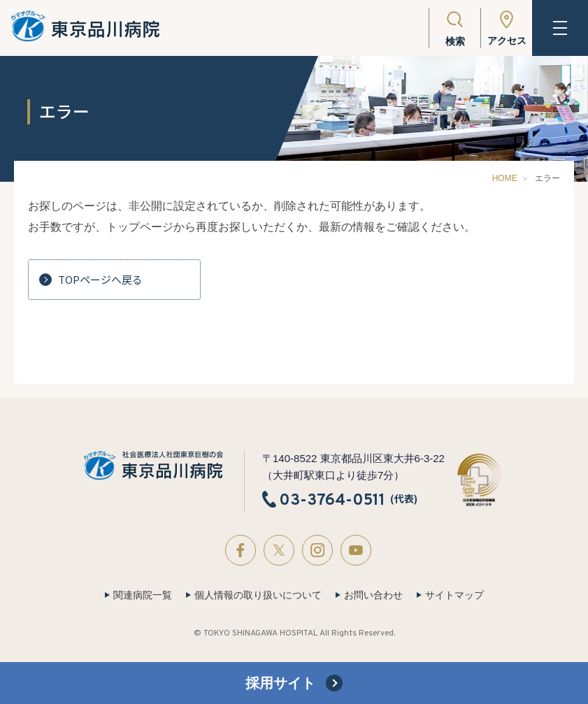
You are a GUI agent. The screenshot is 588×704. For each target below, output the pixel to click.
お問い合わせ (373, 595)
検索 (455, 41)
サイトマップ (454, 595)
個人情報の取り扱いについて (258, 595)
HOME (505, 178)
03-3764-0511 (332, 500)
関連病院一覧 (143, 595)
